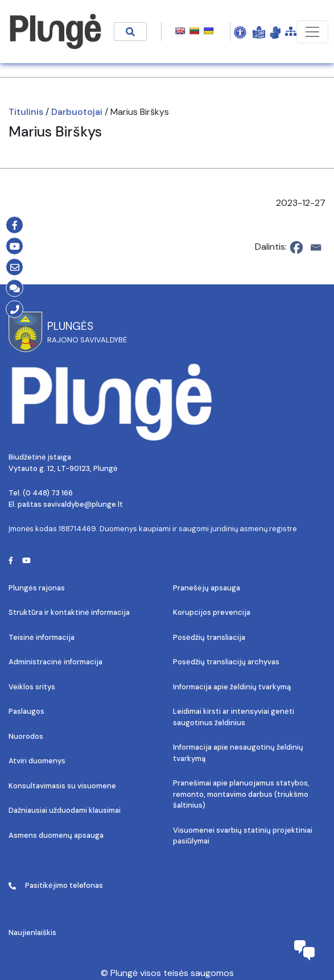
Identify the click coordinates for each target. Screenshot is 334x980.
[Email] (316, 247)
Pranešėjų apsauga (207, 588)
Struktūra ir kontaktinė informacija (69, 612)
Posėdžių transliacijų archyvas (226, 662)
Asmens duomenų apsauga (56, 835)
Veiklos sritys (32, 687)
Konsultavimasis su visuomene (62, 786)
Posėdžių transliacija (209, 637)
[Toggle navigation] (312, 32)
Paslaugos (26, 711)
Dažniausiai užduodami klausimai (65, 810)
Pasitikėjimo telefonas (56, 885)
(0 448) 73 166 (48, 493)
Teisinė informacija (42, 637)
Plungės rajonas (37, 588)
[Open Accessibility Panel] (240, 32)
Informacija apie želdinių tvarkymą (232, 687)
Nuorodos (26, 736)
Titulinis (26, 112)
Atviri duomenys (37, 761)
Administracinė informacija (55, 662)
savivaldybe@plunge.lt (83, 504)
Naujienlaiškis (32, 933)
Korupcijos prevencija (212, 612)
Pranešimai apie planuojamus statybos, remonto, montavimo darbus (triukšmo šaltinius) (241, 794)
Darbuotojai (77, 112)
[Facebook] (296, 247)
